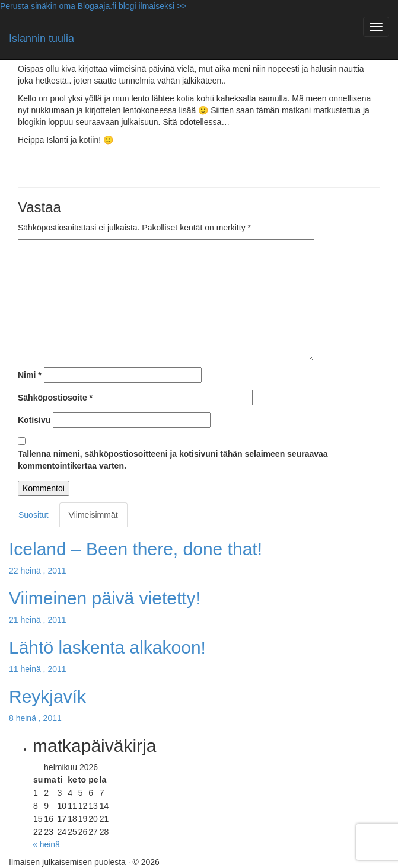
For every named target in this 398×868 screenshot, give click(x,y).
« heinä (46, 844)
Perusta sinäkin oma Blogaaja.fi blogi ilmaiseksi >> (93, 6)
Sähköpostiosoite (55, 398)
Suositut (34, 515)
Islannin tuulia (42, 39)
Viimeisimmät (93, 515)
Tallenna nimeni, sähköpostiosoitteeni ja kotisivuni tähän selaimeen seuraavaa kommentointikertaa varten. (173, 460)
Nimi (30, 375)
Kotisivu (34, 420)
